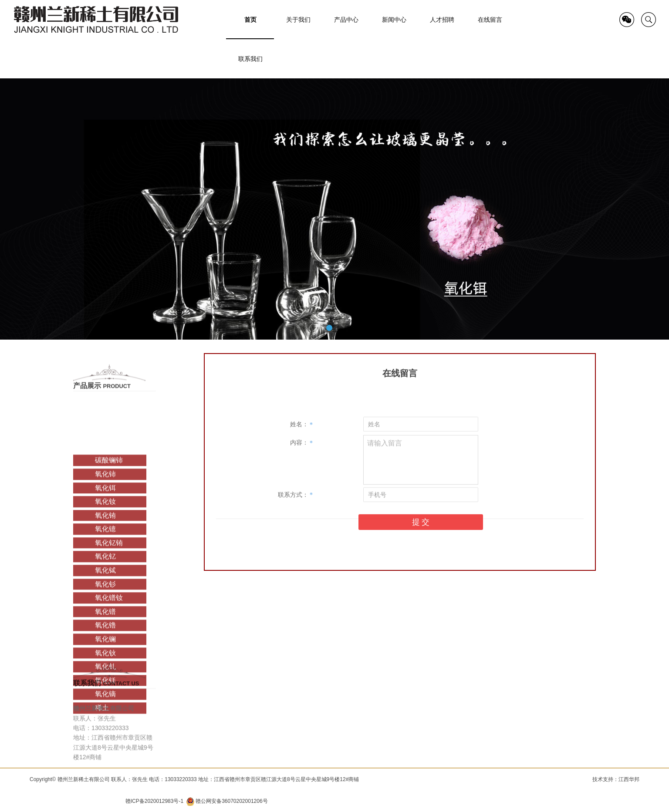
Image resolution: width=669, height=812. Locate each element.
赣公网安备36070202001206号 (231, 801)
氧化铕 (105, 577)
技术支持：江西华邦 (616, 779)
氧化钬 (105, 714)
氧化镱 (105, 590)
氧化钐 (105, 645)
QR (627, 20)
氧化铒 (105, 549)
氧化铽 (105, 632)
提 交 (421, 551)
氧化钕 (105, 563)
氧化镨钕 (109, 659)
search (649, 20)
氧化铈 (105, 535)
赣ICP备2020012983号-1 (154, 801)
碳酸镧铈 (109, 521)
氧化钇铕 (109, 604)
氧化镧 (105, 700)
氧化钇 (105, 618)
